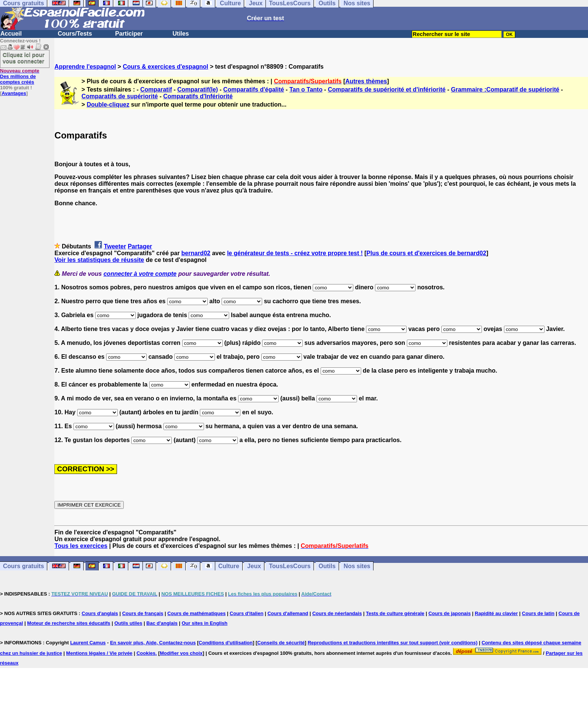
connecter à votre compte (140, 274)
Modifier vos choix (181, 653)
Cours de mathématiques (196, 613)
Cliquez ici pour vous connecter (24, 58)
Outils (327, 566)
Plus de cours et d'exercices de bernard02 (426, 253)
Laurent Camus (88, 643)
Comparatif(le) (198, 90)
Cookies (146, 653)
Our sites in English (204, 623)
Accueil (11, 34)
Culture (229, 566)
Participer (129, 34)
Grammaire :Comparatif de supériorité (505, 90)
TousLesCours (290, 566)
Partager (140, 246)
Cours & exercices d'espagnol (165, 67)
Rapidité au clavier (496, 613)
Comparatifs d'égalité (253, 90)
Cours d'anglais (100, 613)
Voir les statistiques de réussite (99, 260)
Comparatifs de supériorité (120, 96)
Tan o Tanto (306, 90)
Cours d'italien (247, 613)
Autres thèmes (366, 81)
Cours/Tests (75, 34)
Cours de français (143, 613)
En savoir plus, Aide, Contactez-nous (153, 643)
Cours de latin (538, 613)
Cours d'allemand (288, 613)
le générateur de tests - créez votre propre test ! (295, 253)
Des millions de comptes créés (20, 76)
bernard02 (196, 253)
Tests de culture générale (395, 613)
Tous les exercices (81, 546)
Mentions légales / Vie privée (99, 653)
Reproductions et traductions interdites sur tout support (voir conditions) (392, 643)
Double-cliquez (108, 105)
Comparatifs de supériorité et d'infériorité (387, 90)
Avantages (14, 93)
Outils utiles (128, 623)
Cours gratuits (23, 566)
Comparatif (156, 90)
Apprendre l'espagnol (85, 67)
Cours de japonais (449, 613)
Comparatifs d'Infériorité (198, 96)
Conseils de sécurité (281, 643)
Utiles (181, 34)
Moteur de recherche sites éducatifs (69, 623)
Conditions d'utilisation (226, 643)
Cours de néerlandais (337, 613)
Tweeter (115, 246)
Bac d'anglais (162, 623)
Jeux (254, 566)
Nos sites (357, 566)
